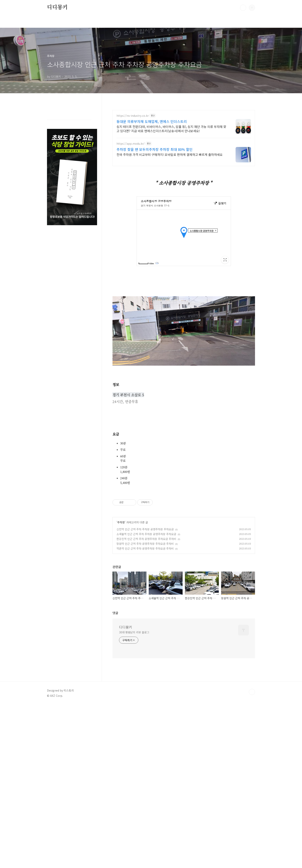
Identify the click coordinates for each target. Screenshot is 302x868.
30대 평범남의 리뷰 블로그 (134, 686)
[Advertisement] (184, 516)
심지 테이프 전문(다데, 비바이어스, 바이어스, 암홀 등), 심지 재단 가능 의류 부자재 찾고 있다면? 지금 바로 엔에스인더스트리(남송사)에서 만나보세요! (171, 129)
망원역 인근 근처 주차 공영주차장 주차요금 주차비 (145, 598)
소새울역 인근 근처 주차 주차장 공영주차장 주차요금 (146, 588)
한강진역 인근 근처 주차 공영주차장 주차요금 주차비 (146, 593)
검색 (243, 8)
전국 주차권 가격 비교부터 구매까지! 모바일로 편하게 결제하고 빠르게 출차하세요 (170, 154)
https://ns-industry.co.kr (133, 116)
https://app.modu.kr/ (131, 144)
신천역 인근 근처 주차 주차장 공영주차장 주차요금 (145, 583)
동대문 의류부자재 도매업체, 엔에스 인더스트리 (152, 121)
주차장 (121, 576)
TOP (252, 746)
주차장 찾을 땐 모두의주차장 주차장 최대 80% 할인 (155, 149)
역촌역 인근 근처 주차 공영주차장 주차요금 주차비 (145, 602)
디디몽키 (57, 8)
